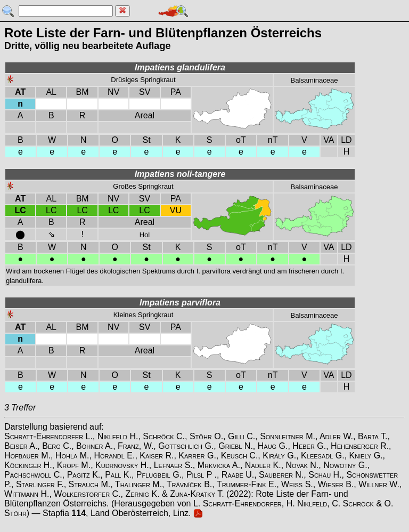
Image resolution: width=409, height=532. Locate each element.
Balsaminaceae (314, 80)
